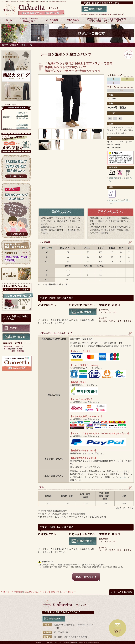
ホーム (6, 592)
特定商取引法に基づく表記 (26, 592)
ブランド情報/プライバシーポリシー (59, 592)
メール (123, 477)
